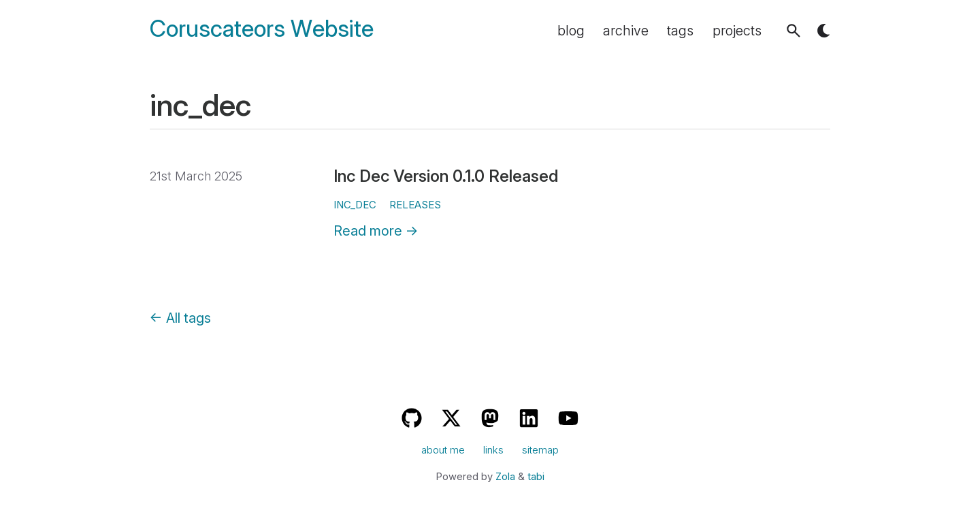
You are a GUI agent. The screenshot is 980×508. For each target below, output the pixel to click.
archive (626, 31)
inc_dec (355, 205)
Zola (505, 477)
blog (571, 31)
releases (415, 205)
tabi (536, 477)
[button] (794, 31)
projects (737, 31)
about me (443, 450)
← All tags (180, 318)
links (493, 450)
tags (680, 31)
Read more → (376, 231)
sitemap (540, 450)
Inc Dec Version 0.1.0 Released (446, 176)
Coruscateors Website (262, 29)
